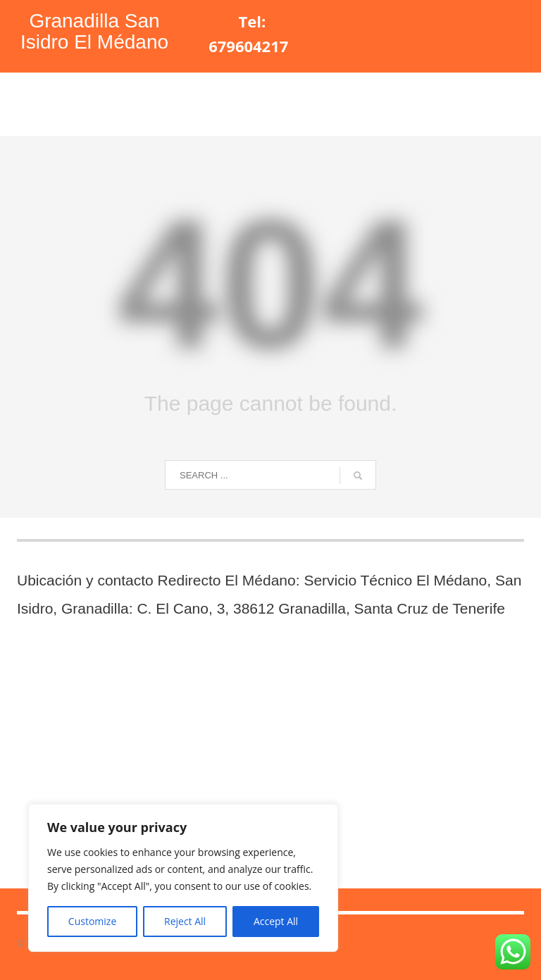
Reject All (185, 921)
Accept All (276, 921)
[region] (183, 878)
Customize (92, 921)
